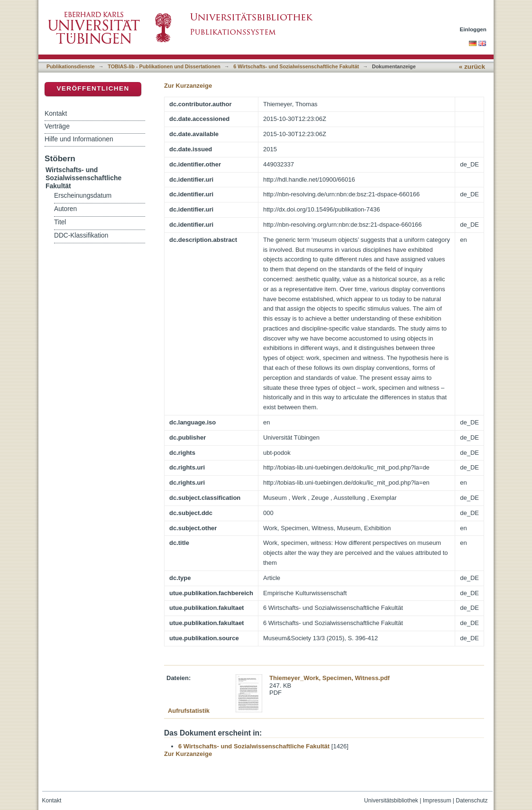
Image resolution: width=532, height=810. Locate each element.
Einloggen (473, 29)
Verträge (57, 126)
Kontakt (56, 113)
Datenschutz (472, 801)
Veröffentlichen (93, 88)
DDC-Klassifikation (81, 235)
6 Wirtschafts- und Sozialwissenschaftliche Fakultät (296, 66)
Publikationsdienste (71, 66)
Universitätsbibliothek (391, 801)
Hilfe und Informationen (79, 139)
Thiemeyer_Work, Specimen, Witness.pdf (330, 678)
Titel (60, 222)
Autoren (65, 209)
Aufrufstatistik (189, 711)
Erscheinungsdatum (83, 196)
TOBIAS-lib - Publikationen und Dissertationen (164, 66)
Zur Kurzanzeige (188, 86)
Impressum (437, 801)
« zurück (472, 67)
